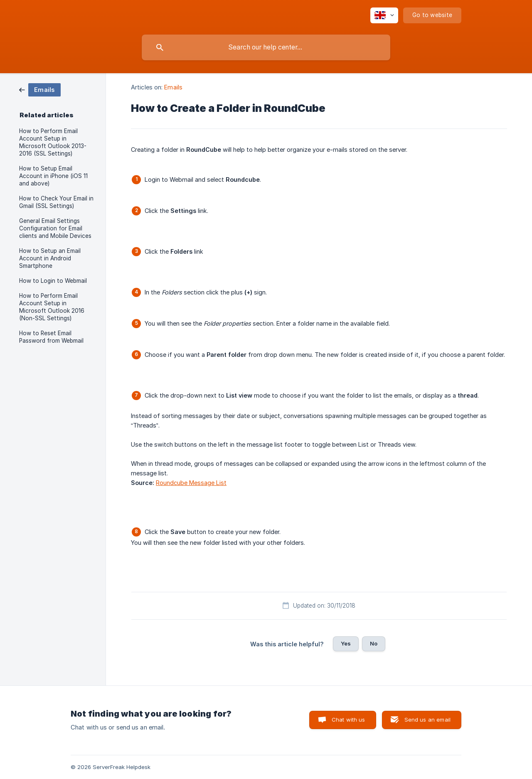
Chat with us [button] (349, 720)
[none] (384, 15)
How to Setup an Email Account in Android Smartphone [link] (50, 258)
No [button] (374, 643)
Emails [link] (173, 87)
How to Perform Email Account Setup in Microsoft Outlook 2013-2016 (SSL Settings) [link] (53, 142)
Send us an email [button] (427, 720)
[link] (40, 89)
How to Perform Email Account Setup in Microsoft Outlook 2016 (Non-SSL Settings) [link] (52, 307)
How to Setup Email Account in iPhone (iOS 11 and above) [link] (53, 176)
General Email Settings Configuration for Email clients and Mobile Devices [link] (55, 228)
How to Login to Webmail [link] (53, 281)
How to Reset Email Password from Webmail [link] (51, 337)
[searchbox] (266, 47)
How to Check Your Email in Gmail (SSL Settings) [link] (56, 202)
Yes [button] (346, 643)
